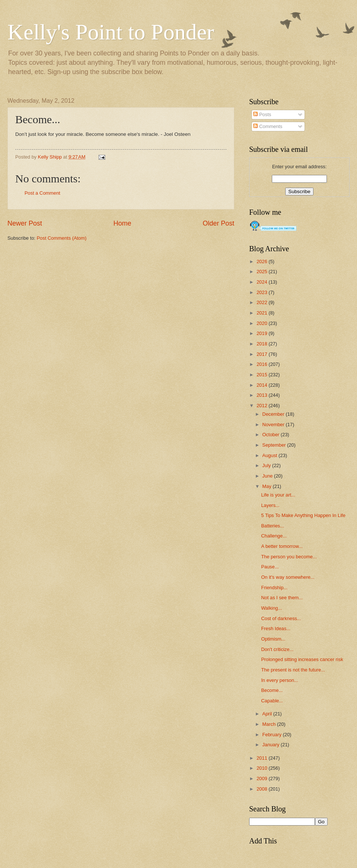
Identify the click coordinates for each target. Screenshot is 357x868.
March (269, 724)
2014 (263, 385)
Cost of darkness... (281, 618)
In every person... (279, 680)
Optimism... (273, 639)
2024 (263, 282)
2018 (263, 344)
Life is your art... (278, 495)
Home (122, 223)
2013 (263, 395)
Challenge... (274, 536)
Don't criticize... (277, 649)
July (267, 465)
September (275, 445)
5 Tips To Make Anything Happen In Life (303, 515)
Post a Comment (42, 193)
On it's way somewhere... (288, 577)
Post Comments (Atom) (62, 238)
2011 (263, 758)
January (271, 745)
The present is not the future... (293, 670)
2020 (263, 323)
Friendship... (274, 588)
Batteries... (273, 526)
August (270, 455)
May (267, 486)
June (268, 476)
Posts (262, 114)
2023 (263, 292)
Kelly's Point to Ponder (111, 32)
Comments (268, 126)
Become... (272, 690)
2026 (263, 261)
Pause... (270, 567)
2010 (263, 768)
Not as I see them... (282, 598)
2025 (263, 272)
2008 (263, 789)
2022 (263, 302)
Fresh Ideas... (276, 628)
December (274, 414)
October (271, 435)
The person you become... (289, 557)
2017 (263, 354)
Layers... (270, 505)
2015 (263, 375)
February (272, 735)
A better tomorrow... (282, 546)
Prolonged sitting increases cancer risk (302, 659)
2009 (263, 778)
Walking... (271, 608)
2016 (263, 364)
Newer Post (25, 223)
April (268, 714)
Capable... (272, 701)
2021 (263, 313)
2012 (263, 406)
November (274, 425)
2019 (263, 333)
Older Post (218, 223)
